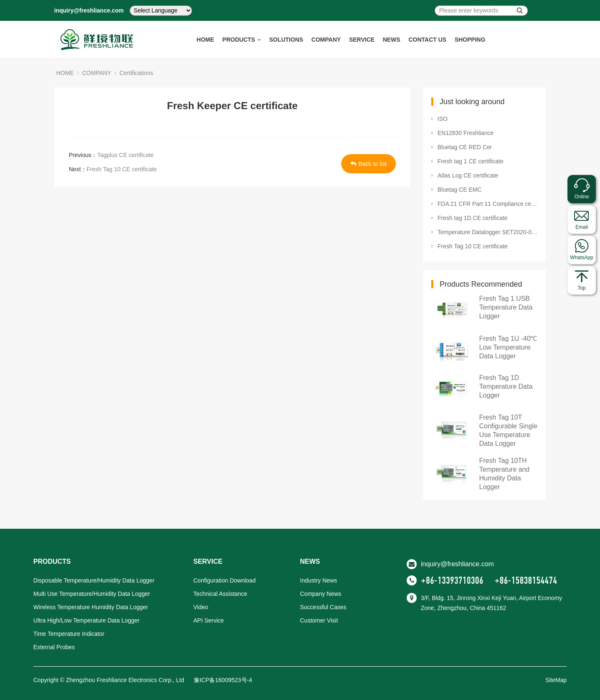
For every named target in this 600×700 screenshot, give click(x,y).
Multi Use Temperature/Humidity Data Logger (92, 594)
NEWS (392, 40)
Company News (321, 594)
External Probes (54, 647)
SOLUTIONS (286, 40)
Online (582, 197)
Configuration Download (224, 580)
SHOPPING (470, 40)
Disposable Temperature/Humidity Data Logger (94, 580)
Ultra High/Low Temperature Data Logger (86, 620)
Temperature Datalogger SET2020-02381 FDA (487, 232)
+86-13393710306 (452, 580)
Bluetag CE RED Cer (465, 147)
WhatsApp (581, 257)
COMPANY (326, 40)
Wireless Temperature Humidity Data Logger (91, 607)
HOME (205, 40)
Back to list (369, 164)
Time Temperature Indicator (69, 634)
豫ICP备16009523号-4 (223, 680)
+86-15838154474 (526, 580)
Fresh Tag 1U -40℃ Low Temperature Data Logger (508, 347)
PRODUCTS (241, 40)
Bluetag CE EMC (460, 190)
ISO (442, 119)
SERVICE (362, 40)
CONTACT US (428, 40)
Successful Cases (323, 607)
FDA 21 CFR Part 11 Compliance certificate (487, 204)
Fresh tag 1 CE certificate (470, 161)
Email (582, 227)
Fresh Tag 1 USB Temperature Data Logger (506, 307)
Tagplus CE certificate (125, 155)
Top (581, 288)
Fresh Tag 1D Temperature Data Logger (506, 386)
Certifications (136, 73)
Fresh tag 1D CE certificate (472, 218)
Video (201, 607)
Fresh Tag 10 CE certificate (122, 169)
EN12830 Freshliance (466, 133)
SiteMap (556, 680)
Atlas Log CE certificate (468, 175)
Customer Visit (319, 620)
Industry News (319, 580)
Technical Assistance (220, 594)
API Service (209, 620)
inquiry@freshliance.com (89, 10)
